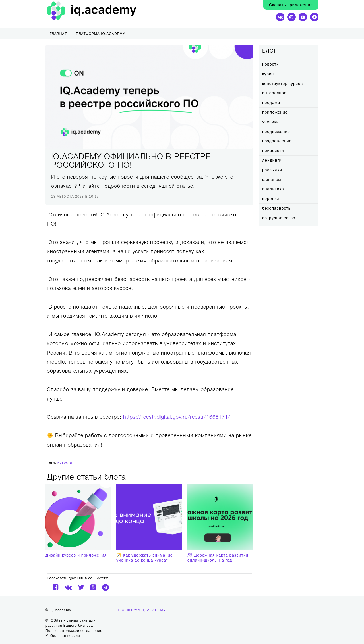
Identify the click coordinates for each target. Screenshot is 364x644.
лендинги (272, 160)
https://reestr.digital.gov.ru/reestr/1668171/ (177, 417)
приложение (275, 112)
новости (271, 64)
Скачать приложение (291, 5)
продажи (271, 103)
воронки (271, 199)
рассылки (272, 170)
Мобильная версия (63, 636)
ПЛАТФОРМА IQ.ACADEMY (101, 34)
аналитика (273, 189)
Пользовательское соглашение (74, 631)
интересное (274, 93)
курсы (268, 74)
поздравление (277, 141)
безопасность (276, 208)
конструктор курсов (283, 84)
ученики (271, 122)
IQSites (56, 620)
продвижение (276, 132)
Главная (59, 34)
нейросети (273, 151)
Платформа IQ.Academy (141, 610)
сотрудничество (279, 218)
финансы (272, 180)
